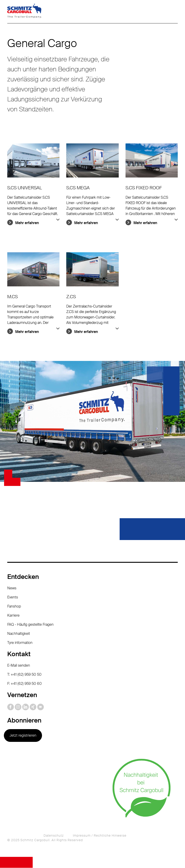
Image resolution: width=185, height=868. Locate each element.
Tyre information (20, 643)
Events (13, 597)
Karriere (13, 616)
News (12, 588)
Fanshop (14, 607)
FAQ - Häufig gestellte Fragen (30, 625)
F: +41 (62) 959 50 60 (25, 684)
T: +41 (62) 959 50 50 (24, 675)
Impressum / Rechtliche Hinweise (100, 836)
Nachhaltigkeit (19, 634)
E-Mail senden (19, 666)
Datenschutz (54, 836)
